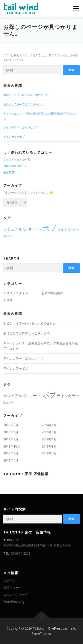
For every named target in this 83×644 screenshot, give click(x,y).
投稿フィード (13, 588)
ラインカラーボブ (14, 137)
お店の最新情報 (13, 166)
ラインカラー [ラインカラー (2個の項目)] (68, 229)
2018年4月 (11, 460)
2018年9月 (49, 446)
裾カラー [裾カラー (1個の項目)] (8, 236)
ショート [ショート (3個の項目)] (32, 229)
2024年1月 (49, 425)
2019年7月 (11, 439)
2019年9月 (11, 432)
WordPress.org (14, 601)
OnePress (55, 628)
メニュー (76, 8)
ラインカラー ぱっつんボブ (21, 127)
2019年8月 (49, 432)
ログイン (10, 580)
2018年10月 (12, 446)
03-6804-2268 (20, 553)
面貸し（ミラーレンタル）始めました (26, 95)
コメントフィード (16, 594)
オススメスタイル (14, 160)
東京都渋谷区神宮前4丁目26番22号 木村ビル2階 (37, 545)
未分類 (7, 172)
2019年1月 (49, 439)
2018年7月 (11, 453)
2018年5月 (49, 453)
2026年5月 (11, 425)
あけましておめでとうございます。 (25, 104)
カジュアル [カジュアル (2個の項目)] (13, 229)
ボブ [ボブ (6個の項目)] (49, 228)
